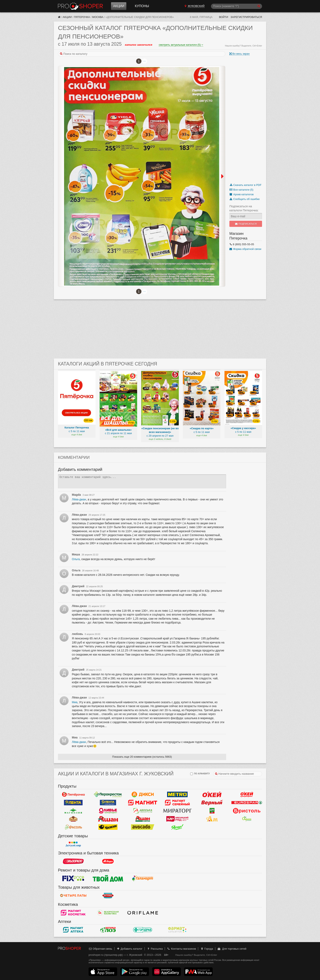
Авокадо (143, 827)
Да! (212, 811)
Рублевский (73, 819)
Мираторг (177, 811)
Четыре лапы (73, 895)
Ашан (108, 819)
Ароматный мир (212, 819)
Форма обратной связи (245, 249)
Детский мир (73, 844)
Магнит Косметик (73, 913)
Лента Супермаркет (108, 802)
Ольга (76, 559)
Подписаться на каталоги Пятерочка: (244, 208)
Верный (212, 802)
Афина (247, 819)
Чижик (108, 827)
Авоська (143, 811)
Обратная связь (100, 949)
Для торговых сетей (232, 949)
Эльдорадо (73, 861)
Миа (75, 702)
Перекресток (108, 794)
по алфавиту (200, 774)
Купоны (142, 6)
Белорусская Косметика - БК (108, 913)
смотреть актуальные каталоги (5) (181, 45)
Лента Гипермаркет (73, 802)
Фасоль (73, 827)
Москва (98, 17)
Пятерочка (82, 17)
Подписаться (246, 224)
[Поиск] (237, 6)
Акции (119, 6)
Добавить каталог (129, 949)
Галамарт (143, 878)
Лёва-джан (79, 499)
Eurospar (247, 802)
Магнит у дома (143, 802)
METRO (177, 794)
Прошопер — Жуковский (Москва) (80, 6)
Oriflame (143, 913)
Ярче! (177, 827)
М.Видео (108, 861)
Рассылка (155, 949)
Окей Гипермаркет (212, 794)
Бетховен (108, 895)
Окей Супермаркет (247, 794)
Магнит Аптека (73, 930)
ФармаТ (177, 930)
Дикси (143, 794)
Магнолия (73, 811)
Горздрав (143, 930)
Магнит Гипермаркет (177, 802)
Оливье (108, 811)
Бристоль (247, 811)
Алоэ (108, 930)
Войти (224, 17)
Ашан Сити (143, 819)
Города (207, 949)
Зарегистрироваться (246, 17)
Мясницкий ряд (177, 819)
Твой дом (108, 878)
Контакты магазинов (181, 949)
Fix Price (73, 878)
